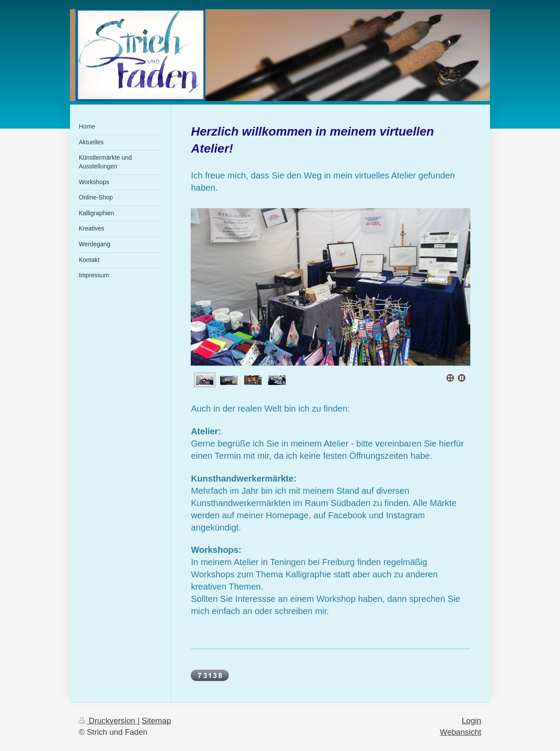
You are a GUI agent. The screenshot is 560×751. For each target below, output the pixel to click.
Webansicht (460, 732)
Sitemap (156, 721)
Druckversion (108, 721)
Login (471, 721)
